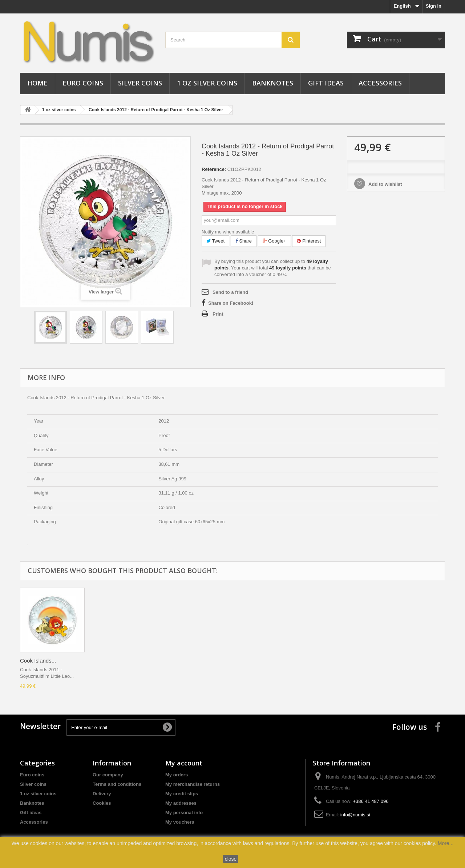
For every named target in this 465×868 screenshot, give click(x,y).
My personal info (184, 813)
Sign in (434, 6)
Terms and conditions (117, 784)
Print (218, 314)
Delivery (102, 794)
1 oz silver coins (207, 83)
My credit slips (182, 794)
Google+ (274, 241)
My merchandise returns (193, 784)
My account (184, 763)
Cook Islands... (38, 661)
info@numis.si (355, 815)
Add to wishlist (385, 184)
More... (446, 843)
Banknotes (273, 83)
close (231, 859)
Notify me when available (228, 232)
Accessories (380, 83)
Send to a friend (230, 292)
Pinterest (309, 241)
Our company (108, 775)
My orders (177, 775)
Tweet (215, 241)
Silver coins (140, 83)
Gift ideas (326, 83)
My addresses (181, 803)
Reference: (214, 169)
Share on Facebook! (231, 303)
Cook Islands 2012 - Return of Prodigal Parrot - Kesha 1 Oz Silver (156, 110)
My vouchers (180, 822)
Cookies (102, 803)
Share (244, 241)
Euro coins (83, 83)
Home (37, 83)
